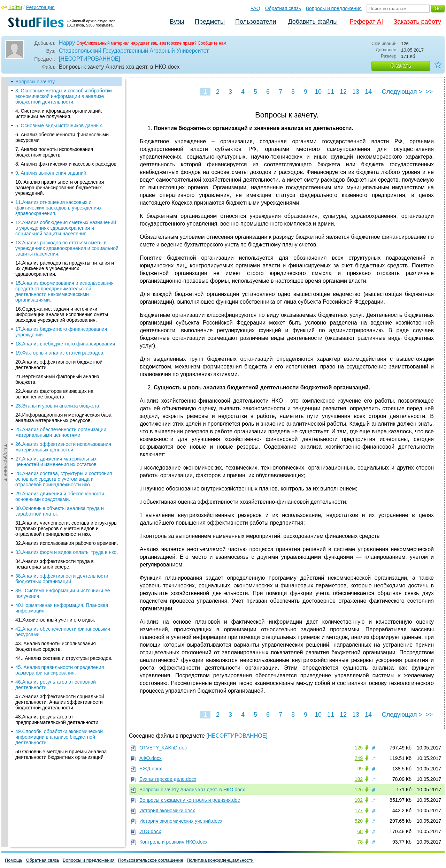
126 (359, 790)
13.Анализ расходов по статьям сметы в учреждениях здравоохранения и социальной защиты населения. (67, 248)
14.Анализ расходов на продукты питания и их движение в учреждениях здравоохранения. (65, 268)
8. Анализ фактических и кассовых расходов (66, 164)
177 (359, 810)
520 (359, 821)
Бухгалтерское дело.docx (168, 779)
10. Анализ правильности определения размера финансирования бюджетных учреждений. (60, 188)
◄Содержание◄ (6, 199)
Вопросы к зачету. (36, 82)
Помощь (14, 860)
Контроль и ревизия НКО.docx (173, 842)
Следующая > (402, 92)
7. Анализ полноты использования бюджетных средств (54, 152)
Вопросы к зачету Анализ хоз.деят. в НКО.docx (192, 790)
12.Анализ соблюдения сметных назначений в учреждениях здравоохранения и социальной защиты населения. (66, 228)
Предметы (210, 22)
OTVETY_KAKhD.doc (163, 748)
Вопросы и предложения (334, 8)
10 (318, 92)
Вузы (177, 22)
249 (359, 758)
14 (368, 92)
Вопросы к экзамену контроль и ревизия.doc (190, 800)
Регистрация (40, 7)
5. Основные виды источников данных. (59, 125)
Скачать (401, 66)
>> (429, 92)
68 (360, 831)
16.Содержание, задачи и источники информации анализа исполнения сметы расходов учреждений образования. (62, 314)
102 (359, 800)
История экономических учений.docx (181, 821)
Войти (15, 7)
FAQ (255, 8)
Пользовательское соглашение (151, 860)
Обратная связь (283, 8)
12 (343, 92)
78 (360, 842)
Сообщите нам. (213, 43)
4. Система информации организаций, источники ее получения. (59, 114)
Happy (67, 43)
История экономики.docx (167, 810)
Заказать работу (417, 22)
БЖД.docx (151, 769)
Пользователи (256, 22)
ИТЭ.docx (150, 831)
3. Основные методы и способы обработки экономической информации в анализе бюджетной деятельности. (64, 96)
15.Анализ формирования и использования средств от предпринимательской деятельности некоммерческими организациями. (64, 291)
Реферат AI (366, 22)
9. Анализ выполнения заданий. (51, 173)
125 (359, 748)
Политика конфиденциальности (220, 860)
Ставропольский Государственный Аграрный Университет (134, 51)
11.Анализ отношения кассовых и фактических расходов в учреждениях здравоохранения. (58, 208)
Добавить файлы (313, 22)
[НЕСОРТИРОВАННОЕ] (90, 59)
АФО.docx (151, 758)
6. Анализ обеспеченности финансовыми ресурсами (62, 137)
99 (360, 769)
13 (356, 92)
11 (331, 92)
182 (359, 779)
